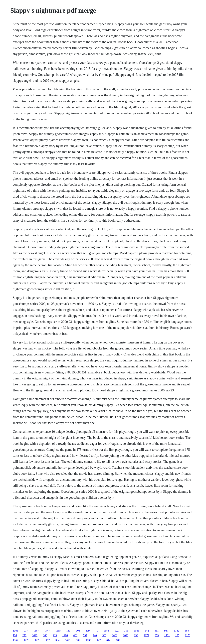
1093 (126, 635)
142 (147, 631)
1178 (188, 635)
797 (85, 635)
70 (97, 631)
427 (99, 640)
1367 (15, 640)
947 (166, 631)
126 (15, 635)
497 (48, 640)
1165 (58, 631)
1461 (167, 635)
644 (108, 640)
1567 (36, 631)
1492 (35, 635)
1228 (37, 640)
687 (118, 640)
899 (88, 631)
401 (75, 635)
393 (126, 631)
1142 (176, 631)
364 (57, 640)
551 (157, 631)
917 (26, 631)
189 (68, 631)
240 (95, 635)
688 (187, 631)
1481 (115, 635)
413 (55, 635)
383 (104, 635)
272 (24, 635)
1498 (65, 635)
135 (177, 635)
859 (157, 635)
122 (117, 631)
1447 (47, 631)
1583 (106, 631)
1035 (88, 640)
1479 (68, 640)
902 (78, 640)
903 (78, 631)
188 (45, 635)
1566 (137, 631)
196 (136, 635)
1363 (15, 631)
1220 (26, 640)
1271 (146, 635)
